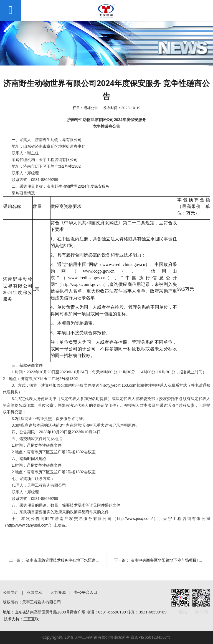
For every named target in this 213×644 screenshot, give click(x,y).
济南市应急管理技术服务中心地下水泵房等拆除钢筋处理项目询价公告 (86, 560)
